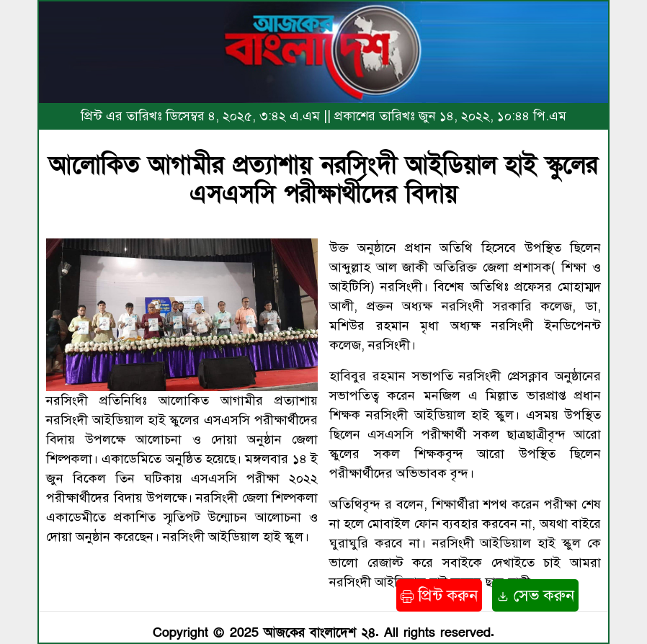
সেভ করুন (535, 595)
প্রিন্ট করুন (439, 595)
